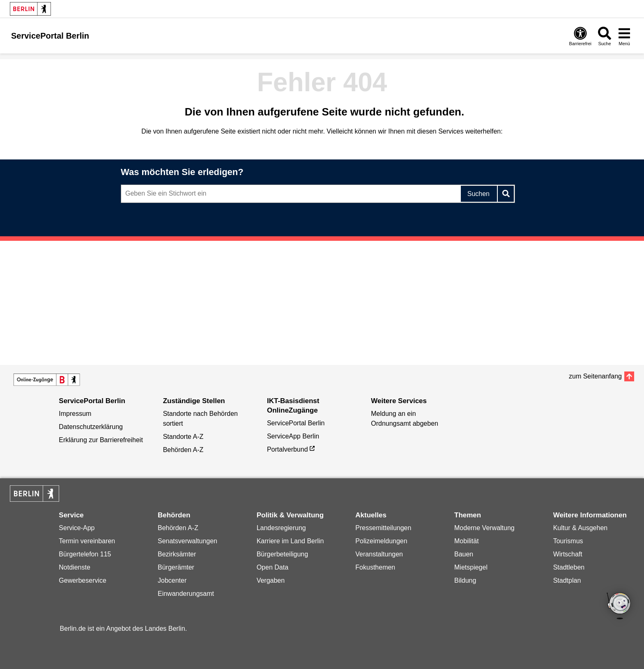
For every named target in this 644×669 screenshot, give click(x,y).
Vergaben (271, 580)
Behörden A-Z (183, 450)
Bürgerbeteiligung (282, 554)
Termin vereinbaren (87, 541)
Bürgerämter (176, 567)
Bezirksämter (177, 554)
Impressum (75, 414)
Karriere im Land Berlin (290, 541)
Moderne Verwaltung (484, 528)
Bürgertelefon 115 (85, 554)
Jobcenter (172, 580)
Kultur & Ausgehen (581, 528)
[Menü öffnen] (624, 36)
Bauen (464, 554)
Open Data (273, 567)
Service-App (77, 528)
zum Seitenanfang (595, 376)
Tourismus (568, 541)
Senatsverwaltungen (187, 541)
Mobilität (467, 541)
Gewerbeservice (83, 580)
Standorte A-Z (183, 437)
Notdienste (75, 567)
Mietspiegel (471, 567)
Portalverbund (287, 449)
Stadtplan (567, 580)
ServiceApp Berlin (293, 436)
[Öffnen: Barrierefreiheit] (580, 36)
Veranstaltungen (379, 554)
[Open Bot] (619, 607)
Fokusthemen (375, 567)
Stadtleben (569, 567)
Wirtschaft (568, 554)
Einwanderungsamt (186, 594)
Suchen (478, 194)
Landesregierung (281, 528)
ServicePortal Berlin (296, 423)
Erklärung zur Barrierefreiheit (101, 440)
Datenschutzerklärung (91, 427)
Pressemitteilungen (383, 528)
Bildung (465, 580)
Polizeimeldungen (381, 541)
